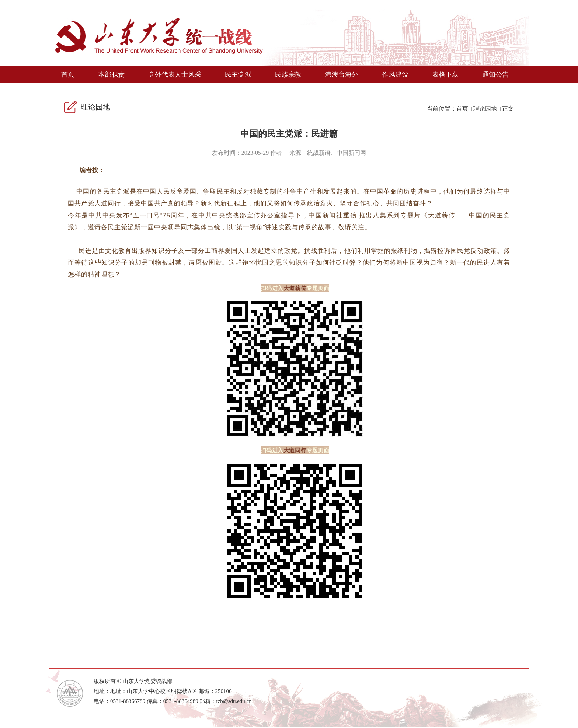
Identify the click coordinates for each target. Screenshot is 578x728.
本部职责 (111, 74)
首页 (68, 74)
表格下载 (445, 74)
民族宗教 (288, 74)
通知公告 (495, 74)
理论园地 (485, 109)
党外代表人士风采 (175, 74)
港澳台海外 (342, 74)
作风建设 (395, 74)
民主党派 (238, 74)
